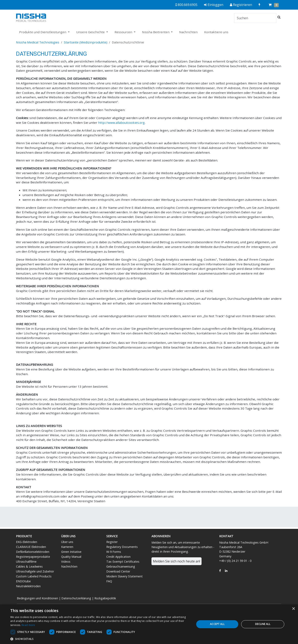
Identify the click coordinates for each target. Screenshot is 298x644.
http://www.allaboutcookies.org (121, 123)
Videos (66, 562)
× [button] (293, 609)
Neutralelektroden (28, 586)
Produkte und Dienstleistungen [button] (43, 32)
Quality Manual (71, 557)
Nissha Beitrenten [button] (156, 32)
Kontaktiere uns (216, 32)
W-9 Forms (114, 552)
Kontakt (226, 536)
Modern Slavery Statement (124, 576)
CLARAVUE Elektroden (31, 547)
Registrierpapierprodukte (33, 557)
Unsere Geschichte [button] (91, 32)
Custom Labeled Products (34, 576)
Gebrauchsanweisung (121, 566)
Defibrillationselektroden (33, 552)
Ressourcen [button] (124, 32)
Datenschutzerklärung (76, 598)
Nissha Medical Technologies (38, 42)
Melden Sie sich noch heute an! (177, 561)
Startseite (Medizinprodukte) (86, 42)
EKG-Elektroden (27, 542)
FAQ (109, 581)
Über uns (67, 542)
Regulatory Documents (122, 547)
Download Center (118, 571)
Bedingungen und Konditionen (37, 598)
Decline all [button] (263, 624)
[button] (100, 639)
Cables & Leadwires (29, 566)
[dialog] (149, 624)
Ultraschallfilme (26, 562)
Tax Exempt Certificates (123, 562)
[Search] (255, 18)
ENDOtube (23, 581)
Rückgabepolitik (105, 598)
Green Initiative (71, 552)
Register (112, 542)
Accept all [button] (217, 624)
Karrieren (67, 547)
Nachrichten (188, 32)
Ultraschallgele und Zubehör (35, 571)
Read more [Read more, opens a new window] (28, 625)
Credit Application (118, 557)
